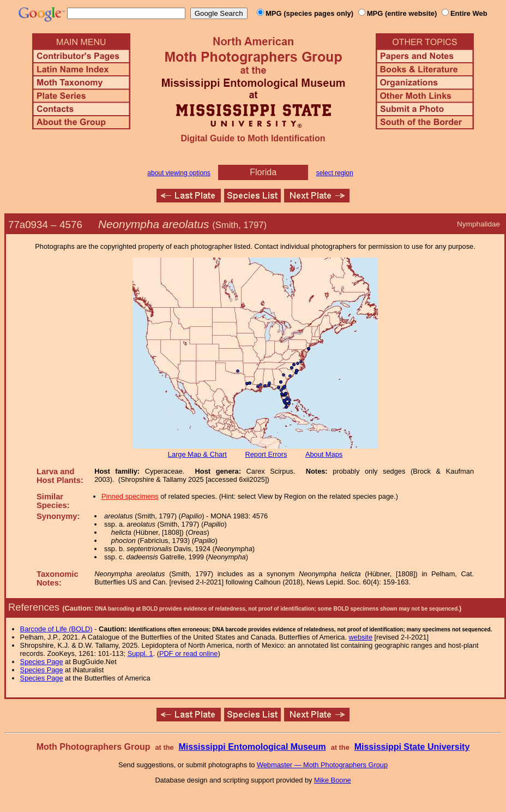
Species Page (42, 662)
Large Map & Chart (197, 454)
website (361, 637)
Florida (263, 172)
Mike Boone (333, 780)
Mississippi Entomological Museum (252, 747)
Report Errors (266, 454)
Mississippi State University (412, 747)
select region (335, 173)
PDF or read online (188, 653)
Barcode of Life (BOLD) (56, 629)
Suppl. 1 (140, 653)
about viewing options (179, 173)
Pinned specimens (130, 496)
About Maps (324, 454)
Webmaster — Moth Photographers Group (322, 765)
